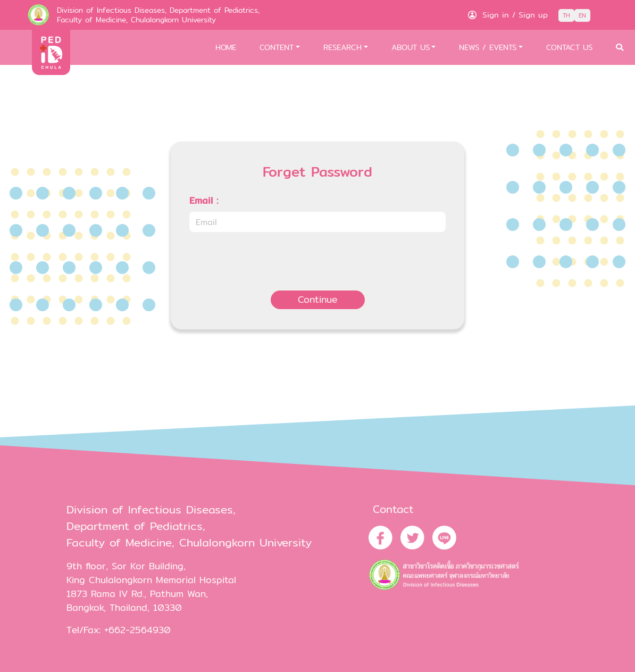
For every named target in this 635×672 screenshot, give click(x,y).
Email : (204, 201)
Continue (318, 299)
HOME (226, 47)
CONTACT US (569, 47)
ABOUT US (411, 47)
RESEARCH (342, 47)
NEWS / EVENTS (488, 47)
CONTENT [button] (277, 47)
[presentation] (270, 261)
